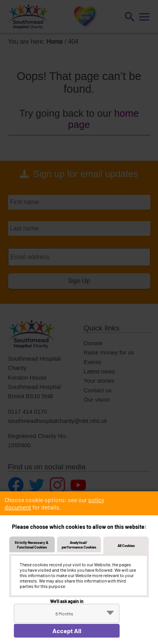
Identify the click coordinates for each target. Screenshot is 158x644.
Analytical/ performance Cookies (79, 545)
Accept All (67, 631)
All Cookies (126, 545)
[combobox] (67, 613)
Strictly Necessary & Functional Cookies (32, 545)
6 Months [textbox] (64, 613)
